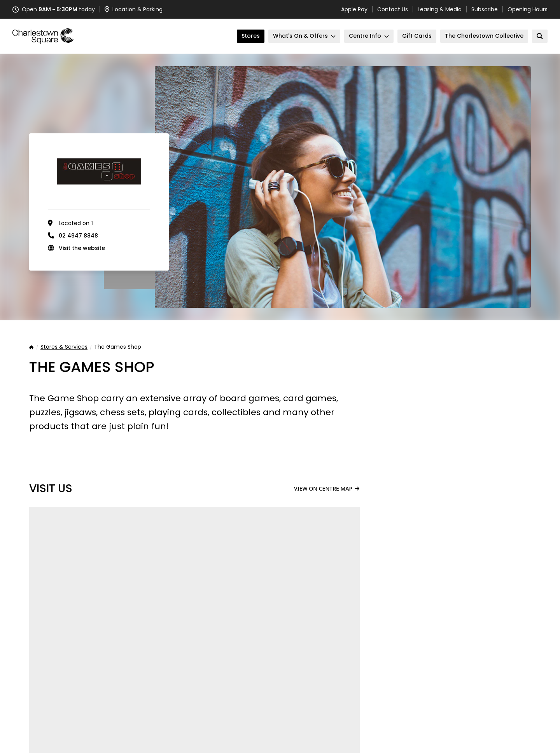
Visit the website (82, 248)
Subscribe (485, 9)
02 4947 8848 (78, 236)
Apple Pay (354, 9)
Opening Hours (528, 9)
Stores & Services (64, 347)
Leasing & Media (440, 9)
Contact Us (393, 9)
